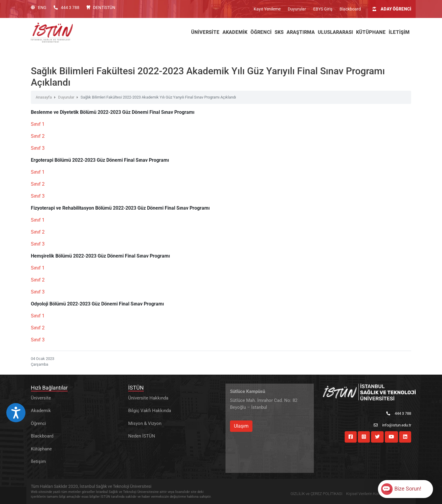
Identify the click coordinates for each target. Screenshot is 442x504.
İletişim (38, 461)
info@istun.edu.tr (392, 425)
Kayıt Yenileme (267, 9)
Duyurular (297, 9)
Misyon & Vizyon (145, 423)
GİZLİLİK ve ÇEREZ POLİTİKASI (316, 494)
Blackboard (350, 9)
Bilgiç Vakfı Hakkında (150, 411)
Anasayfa (44, 97)
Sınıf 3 (38, 148)
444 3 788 (66, 7)
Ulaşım (241, 426)
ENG (39, 7)
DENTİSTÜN (101, 7)
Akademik (41, 411)
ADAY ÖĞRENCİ (392, 9)
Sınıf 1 (38, 124)
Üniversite (41, 398)
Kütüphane (41, 449)
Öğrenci (38, 423)
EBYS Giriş (323, 9)
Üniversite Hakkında (148, 398)
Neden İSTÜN (142, 436)
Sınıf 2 (38, 136)
